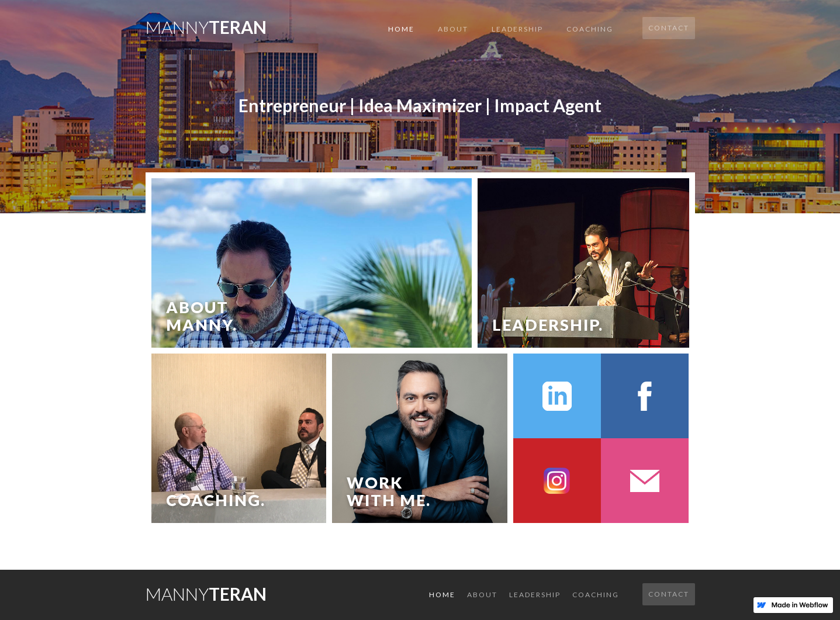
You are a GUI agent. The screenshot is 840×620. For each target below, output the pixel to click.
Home (401, 29)
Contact (669, 28)
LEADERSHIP (517, 29)
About (453, 29)
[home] (206, 24)
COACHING (590, 29)
